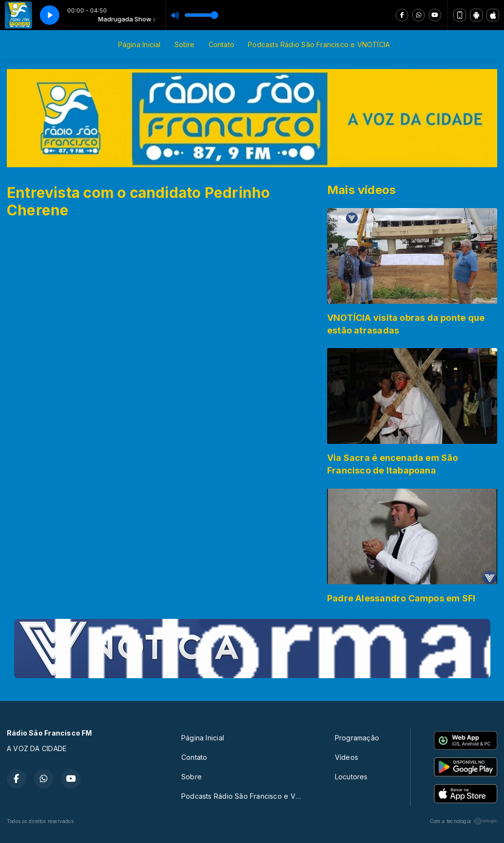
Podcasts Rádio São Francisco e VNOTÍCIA (319, 44)
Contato (221, 44)
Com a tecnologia (463, 821)
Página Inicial (139, 44)
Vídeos (347, 757)
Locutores (351, 777)
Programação (357, 738)
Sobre (185, 44)
